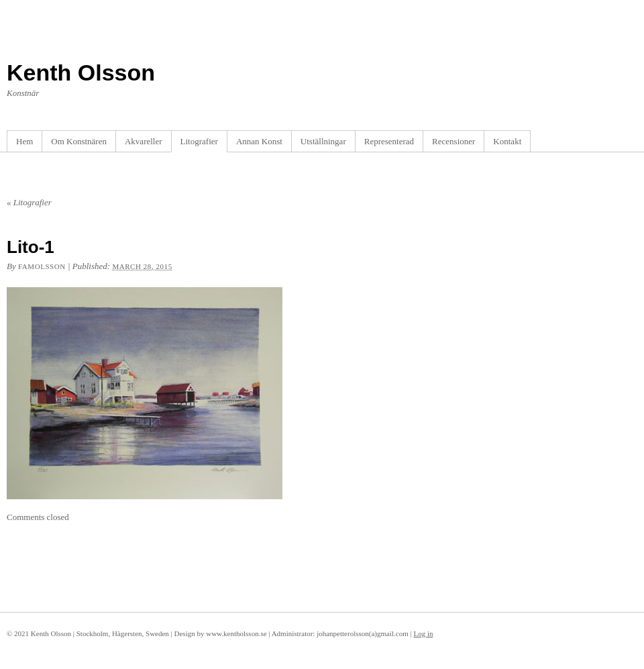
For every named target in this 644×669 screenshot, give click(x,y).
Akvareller (144, 141)
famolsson (42, 266)
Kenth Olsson (81, 72)
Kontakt (507, 141)
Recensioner (453, 141)
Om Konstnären (79, 141)
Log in (423, 633)
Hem (24, 141)
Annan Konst (259, 141)
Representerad (389, 141)
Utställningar (323, 141)
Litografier (199, 141)
